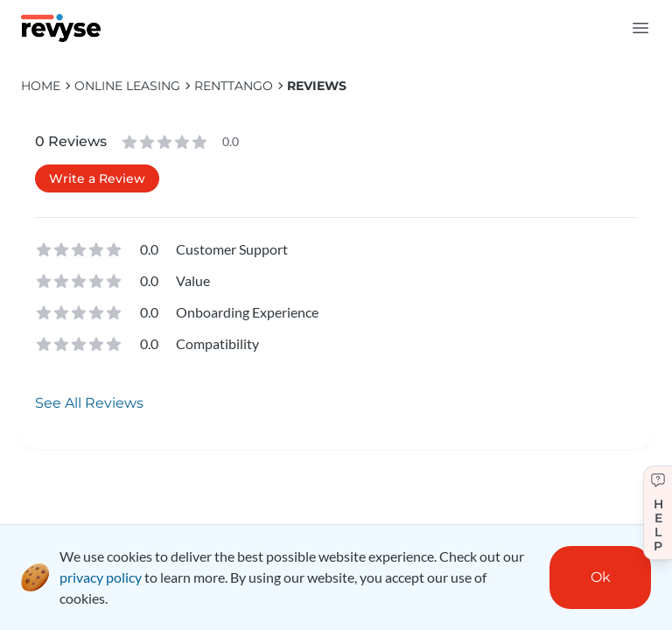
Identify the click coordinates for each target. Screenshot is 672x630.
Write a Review (97, 178)
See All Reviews (89, 403)
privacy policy (101, 577)
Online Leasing (127, 86)
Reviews (317, 86)
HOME (41, 86)
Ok (601, 577)
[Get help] (658, 513)
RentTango (234, 86)
